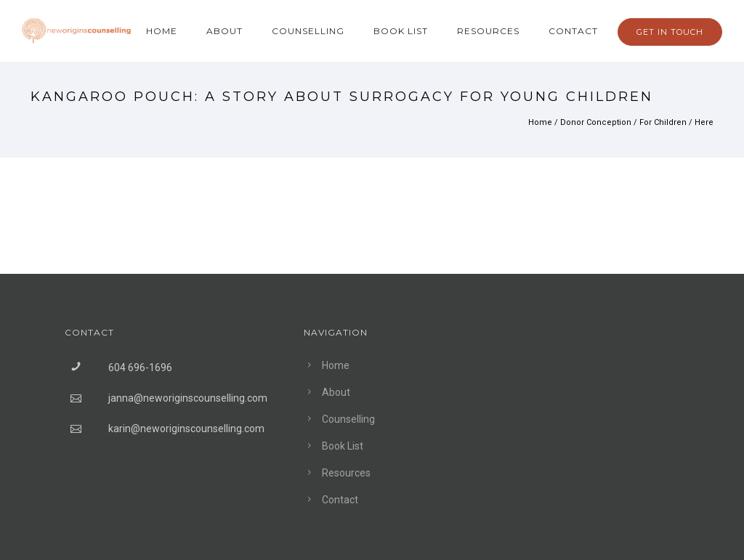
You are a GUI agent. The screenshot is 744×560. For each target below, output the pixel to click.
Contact (573, 31)
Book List (401, 31)
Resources (488, 31)
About (225, 31)
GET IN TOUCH (670, 32)
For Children (663, 122)
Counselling (308, 31)
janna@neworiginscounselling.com (188, 398)
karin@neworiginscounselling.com (186, 429)
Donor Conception (596, 122)
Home (162, 31)
